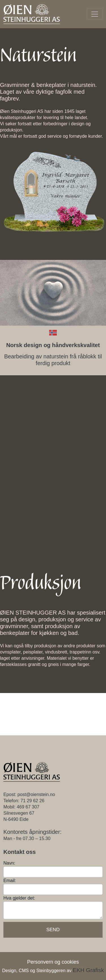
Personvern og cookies (53, 962)
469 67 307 (28, 807)
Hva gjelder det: (19, 898)
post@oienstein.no (36, 794)
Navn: (9, 863)
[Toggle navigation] (95, 14)
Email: (10, 881)
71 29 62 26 (32, 801)
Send (53, 930)
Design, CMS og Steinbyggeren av (53, 971)
